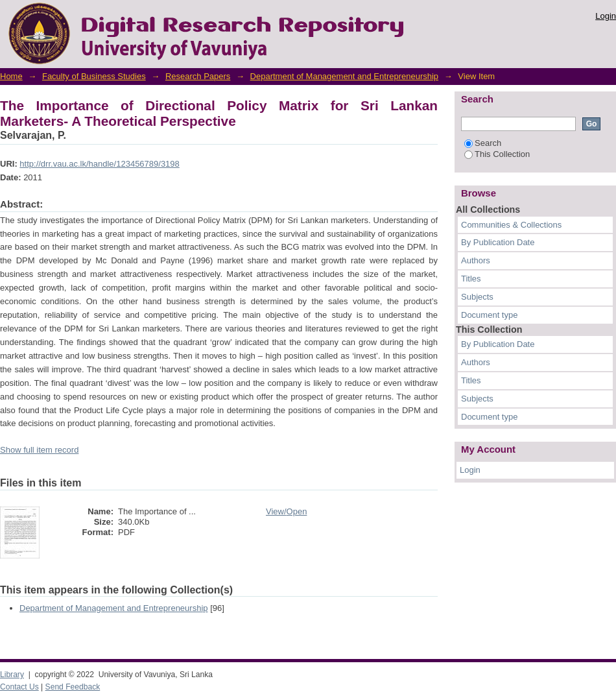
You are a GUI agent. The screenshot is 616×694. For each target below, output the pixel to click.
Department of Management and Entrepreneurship (345, 76)
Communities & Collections (511, 225)
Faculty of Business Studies (94, 76)
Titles (471, 279)
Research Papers (198, 76)
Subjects (477, 297)
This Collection (497, 154)
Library (12, 675)
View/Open (286, 511)
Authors (476, 260)
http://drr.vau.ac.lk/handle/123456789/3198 (99, 164)
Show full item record (39, 450)
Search (483, 143)
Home (11, 76)
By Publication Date (498, 242)
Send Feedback (73, 687)
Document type (489, 315)
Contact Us (19, 687)
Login (606, 16)
